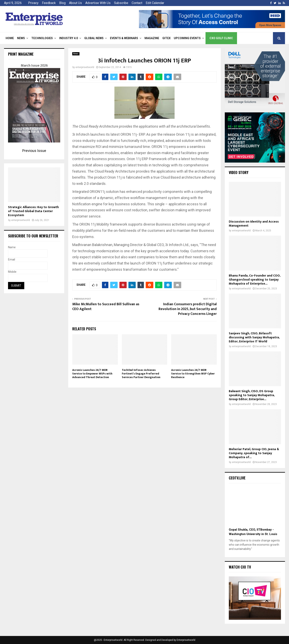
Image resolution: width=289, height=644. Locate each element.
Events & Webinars (124, 38)
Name (12, 247)
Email (12, 259)
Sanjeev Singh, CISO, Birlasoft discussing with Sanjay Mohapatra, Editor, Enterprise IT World (254, 337)
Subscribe (121, 3)
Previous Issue (34, 151)
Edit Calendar (155, 3)
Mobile (12, 272)
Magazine (152, 38)
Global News (94, 38)
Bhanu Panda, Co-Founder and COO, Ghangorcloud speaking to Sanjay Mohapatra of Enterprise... (255, 280)
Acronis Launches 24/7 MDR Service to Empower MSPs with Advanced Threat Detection (92, 374)
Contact (137, 3)
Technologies (42, 38)
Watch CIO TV (240, 567)
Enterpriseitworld (186, 640)
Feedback (49, 3)
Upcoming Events (187, 38)
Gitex (166, 38)
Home (10, 38)
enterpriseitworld (85, 67)
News (21, 38)
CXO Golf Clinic (221, 38)
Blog (62, 3)
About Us (75, 3)
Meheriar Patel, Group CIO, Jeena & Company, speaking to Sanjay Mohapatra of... (254, 453)
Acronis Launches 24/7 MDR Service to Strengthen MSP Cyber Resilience (193, 374)
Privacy (33, 3)
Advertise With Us (98, 3)
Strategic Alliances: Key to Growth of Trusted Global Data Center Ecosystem (33, 211)
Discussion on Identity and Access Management (254, 224)
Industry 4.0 (69, 38)
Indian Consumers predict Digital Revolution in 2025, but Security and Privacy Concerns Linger (188, 309)
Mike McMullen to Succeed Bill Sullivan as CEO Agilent (106, 307)
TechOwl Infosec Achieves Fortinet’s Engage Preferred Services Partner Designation (141, 374)
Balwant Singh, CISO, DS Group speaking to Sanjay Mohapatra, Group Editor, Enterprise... (252, 395)
